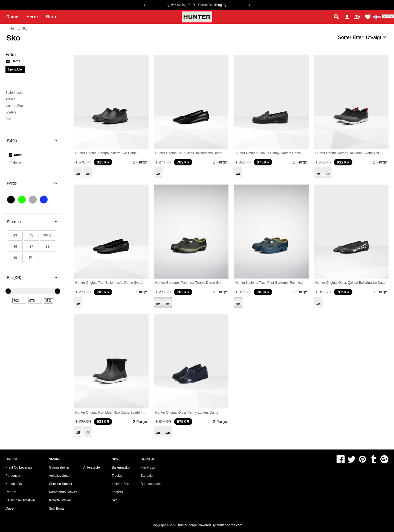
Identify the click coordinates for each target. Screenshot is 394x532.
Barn (51, 17)
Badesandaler (151, 484)
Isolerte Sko (14, 106)
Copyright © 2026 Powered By (184, 525)
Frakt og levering (19, 467)
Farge (35, 183)
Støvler (55, 459)
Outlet (10, 508)
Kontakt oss (14, 484)
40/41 (47, 235)
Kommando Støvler (63, 492)
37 (31, 247)
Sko (8, 119)
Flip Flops (148, 467)
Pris (35, 277)
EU (31, 258)
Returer (11, 492)
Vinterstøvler (92, 467)
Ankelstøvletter (60, 476)
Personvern (14, 476)
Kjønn (35, 140)
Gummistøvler (59, 467)
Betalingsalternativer (20, 500)
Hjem (13, 28)
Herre (32, 17)
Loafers (11, 112)
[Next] (250, 5)
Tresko (10, 99)
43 (15, 235)
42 (31, 235)
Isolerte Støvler (60, 500)
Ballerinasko (14, 93)
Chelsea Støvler (61, 484)
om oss (11, 459)
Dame (12, 17)
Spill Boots (57, 508)
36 (15, 247)
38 (47, 247)
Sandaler (148, 459)
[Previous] (144, 5)
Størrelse (35, 222)
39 (15, 258)
